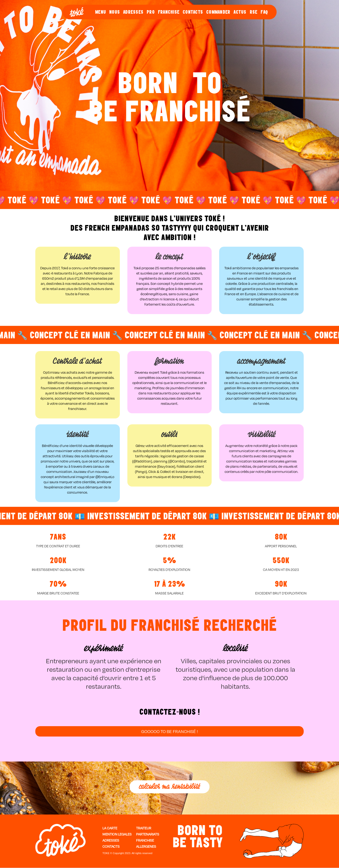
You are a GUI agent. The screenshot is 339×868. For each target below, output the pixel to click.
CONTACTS (193, 12)
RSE (254, 12)
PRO (151, 12)
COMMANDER (218, 12)
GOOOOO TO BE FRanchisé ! (170, 731)
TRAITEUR (144, 828)
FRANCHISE (169, 12)
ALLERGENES (146, 847)
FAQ (264, 12)
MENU (101, 12)
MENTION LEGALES (117, 834)
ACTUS (240, 12)
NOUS (115, 12)
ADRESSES (133, 12)
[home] (77, 12)
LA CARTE (110, 828)
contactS (111, 847)
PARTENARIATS (148, 834)
